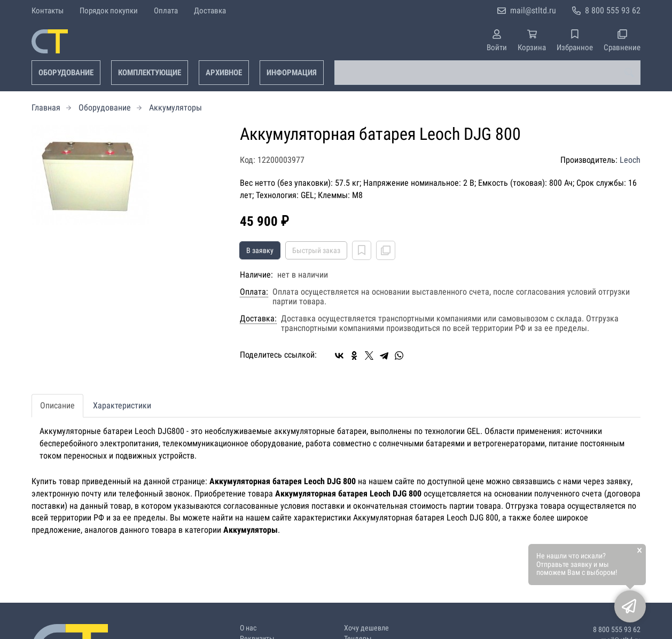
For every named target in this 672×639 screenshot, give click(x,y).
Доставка (210, 11)
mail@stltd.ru (533, 10)
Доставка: (258, 319)
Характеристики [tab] (122, 405)
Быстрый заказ (316, 250)
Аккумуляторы (175, 108)
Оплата (166, 11)
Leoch (630, 160)
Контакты (48, 11)
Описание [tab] (57, 405)
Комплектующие (150, 73)
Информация (292, 73)
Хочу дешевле (366, 628)
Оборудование (66, 73)
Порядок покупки (109, 11)
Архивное (224, 73)
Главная (46, 108)
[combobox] (487, 73)
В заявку (260, 250)
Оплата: (254, 292)
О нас (248, 628)
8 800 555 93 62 (613, 10)
